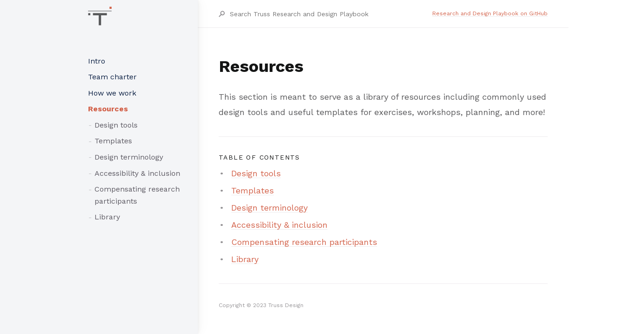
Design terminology (129, 157)
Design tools (116, 125)
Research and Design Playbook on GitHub (490, 13)
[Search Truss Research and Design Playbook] (331, 14)
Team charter (112, 77)
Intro (97, 61)
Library (107, 217)
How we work (112, 93)
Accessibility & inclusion (137, 173)
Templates (113, 141)
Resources (108, 109)
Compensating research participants (137, 195)
